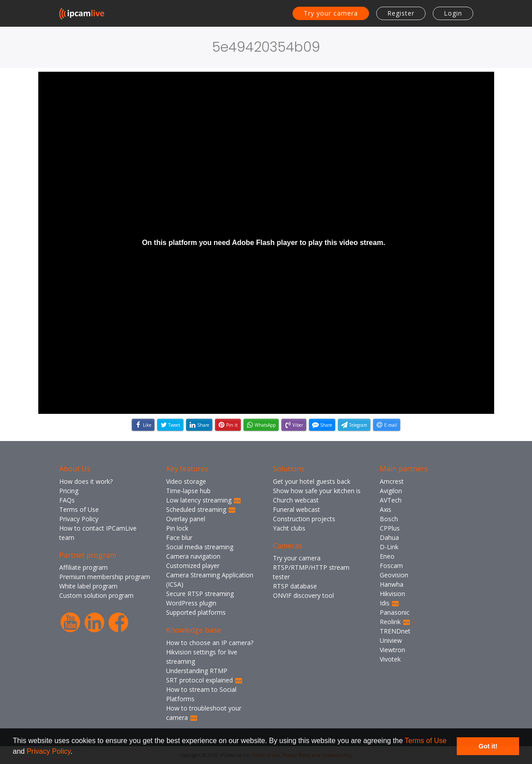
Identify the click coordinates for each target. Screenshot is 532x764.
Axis (386, 509)
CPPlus (390, 528)
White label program (88, 586)
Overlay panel (186, 519)
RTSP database (295, 586)
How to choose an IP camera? (210, 643)
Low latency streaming (204, 500)
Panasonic (395, 612)
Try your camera (331, 13)
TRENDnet (395, 631)
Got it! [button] (488, 746)
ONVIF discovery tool (303, 595)
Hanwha (392, 584)
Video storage (186, 481)
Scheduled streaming (201, 509)
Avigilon (391, 491)
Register (401, 13)
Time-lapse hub (188, 491)
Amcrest (392, 481)
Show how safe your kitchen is (317, 491)
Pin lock (177, 528)
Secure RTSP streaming (200, 594)
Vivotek (390, 659)
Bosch (389, 519)
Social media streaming (200, 547)
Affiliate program (83, 567)
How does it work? (86, 481)
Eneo (387, 556)
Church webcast (296, 500)
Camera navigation (193, 556)
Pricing (69, 491)
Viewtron (392, 650)
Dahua (389, 537)
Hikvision (392, 594)
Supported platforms (196, 612)
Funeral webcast (296, 509)
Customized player (193, 566)
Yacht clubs (289, 528)
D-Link (389, 547)
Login (453, 13)
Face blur (179, 537)
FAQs (67, 500)
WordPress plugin (191, 603)
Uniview (391, 640)
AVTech (391, 500)
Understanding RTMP (197, 671)
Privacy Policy (49, 751)
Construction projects (304, 519)
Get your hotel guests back (312, 481)
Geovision (394, 575)
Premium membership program (105, 577)
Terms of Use (426, 741)
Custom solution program (96, 595)
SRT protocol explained (204, 680)
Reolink (395, 622)
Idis (390, 603)
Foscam (391, 566)
